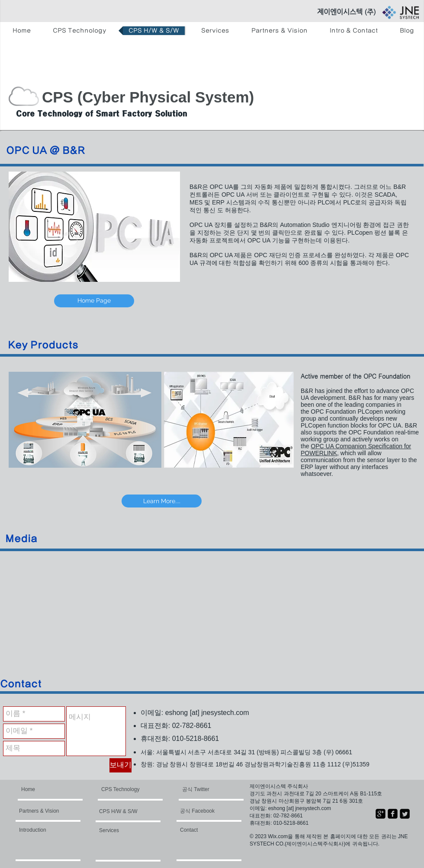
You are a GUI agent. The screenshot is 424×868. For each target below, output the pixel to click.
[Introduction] (42, 830)
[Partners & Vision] (44, 811)
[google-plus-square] (381, 814)
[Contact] (203, 830)
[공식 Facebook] (206, 811)
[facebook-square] (393, 814)
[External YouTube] (113, 616)
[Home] (54, 789)
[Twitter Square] (405, 814)
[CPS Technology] (122, 789)
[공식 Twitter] (206, 789)
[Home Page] (94, 301)
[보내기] (120, 765)
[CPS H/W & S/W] (124, 811)
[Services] (122, 830)
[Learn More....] (162, 501)
